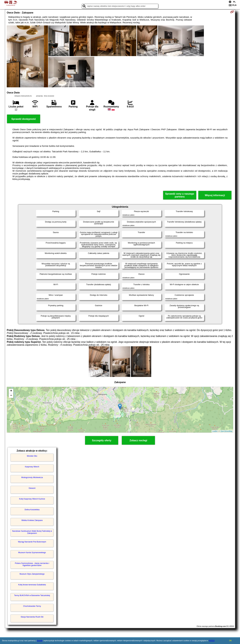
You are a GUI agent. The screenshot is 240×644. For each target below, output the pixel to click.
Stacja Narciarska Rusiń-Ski (32, 617)
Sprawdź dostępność (24, 119)
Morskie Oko (32, 456)
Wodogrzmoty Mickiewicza (32, 477)
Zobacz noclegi (138, 440)
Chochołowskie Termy (32, 606)
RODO (212, 641)
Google (40, 641)
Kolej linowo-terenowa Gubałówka (32, 585)
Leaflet (215, 431)
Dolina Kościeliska (32, 510)
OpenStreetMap (226, 431)
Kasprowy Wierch (32, 467)
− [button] (11, 396)
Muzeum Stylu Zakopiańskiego (32, 574)
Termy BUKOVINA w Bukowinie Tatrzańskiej (32, 595)
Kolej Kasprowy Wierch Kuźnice (32, 499)
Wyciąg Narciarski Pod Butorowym (32, 542)
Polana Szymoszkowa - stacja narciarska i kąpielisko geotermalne (32, 564)
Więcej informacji (215, 195)
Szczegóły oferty (102, 440)
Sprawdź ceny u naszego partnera (180, 195)
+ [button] (11, 391)
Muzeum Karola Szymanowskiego (32, 553)
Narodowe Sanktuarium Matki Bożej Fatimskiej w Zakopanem (32, 532)
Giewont (32, 488)
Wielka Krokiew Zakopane (32, 520)
